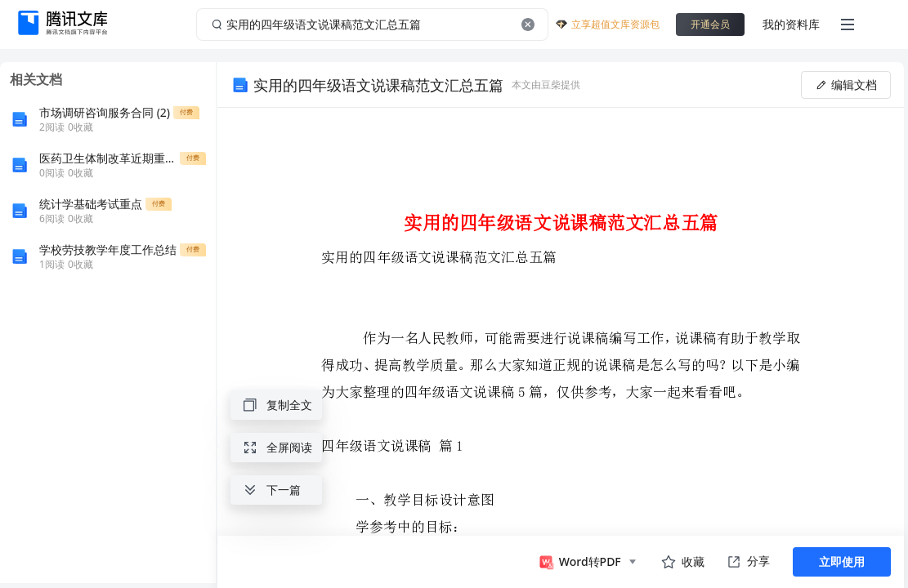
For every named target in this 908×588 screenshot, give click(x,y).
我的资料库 (791, 24)
